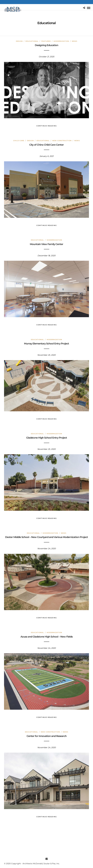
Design (19, 41)
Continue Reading (47, 126)
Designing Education (47, 45)
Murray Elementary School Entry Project (47, 344)
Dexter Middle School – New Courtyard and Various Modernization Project (47, 537)
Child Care (19, 141)
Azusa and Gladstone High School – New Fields (47, 637)
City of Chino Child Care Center (47, 145)
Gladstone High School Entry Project (47, 438)
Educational (32, 41)
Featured (46, 41)
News (75, 41)
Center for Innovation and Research (47, 736)
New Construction (62, 141)
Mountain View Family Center (47, 244)
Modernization (61, 41)
